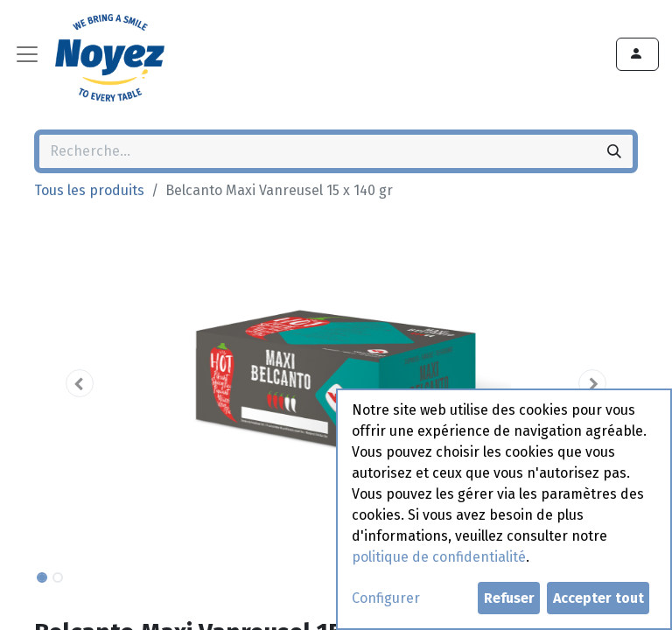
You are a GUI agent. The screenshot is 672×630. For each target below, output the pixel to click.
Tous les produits (89, 190)
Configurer (386, 598)
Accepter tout (598, 598)
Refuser (509, 598)
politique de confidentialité (439, 557)
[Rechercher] (614, 151)
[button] (80, 383)
